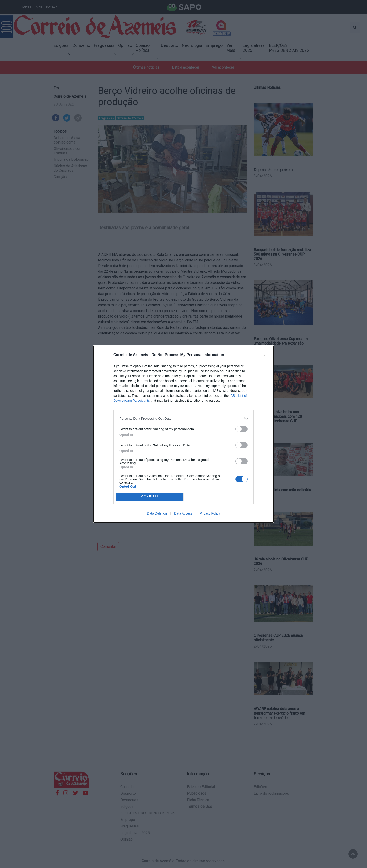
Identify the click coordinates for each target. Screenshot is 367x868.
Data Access (183, 513)
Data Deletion (157, 513)
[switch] (242, 429)
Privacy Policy (210, 513)
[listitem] (183, 419)
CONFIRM (150, 497)
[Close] (264, 355)
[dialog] (183, 434)
